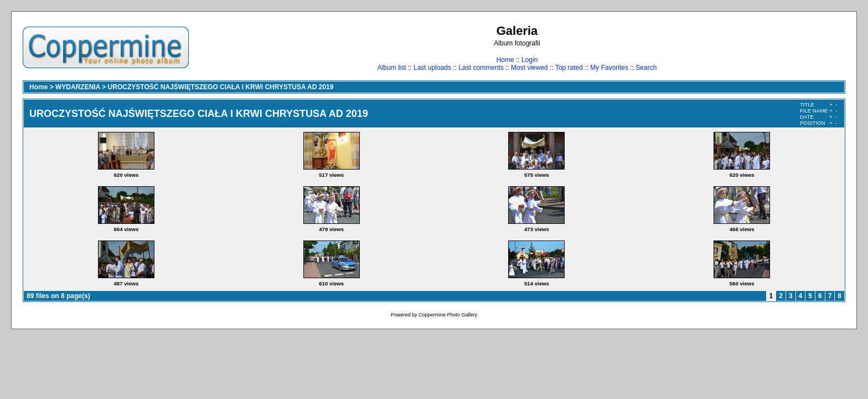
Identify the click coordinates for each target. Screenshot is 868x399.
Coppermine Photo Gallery (448, 315)
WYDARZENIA (78, 87)
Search (646, 68)
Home (505, 60)
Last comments (481, 68)
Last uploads (432, 68)
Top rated (569, 68)
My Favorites (609, 68)
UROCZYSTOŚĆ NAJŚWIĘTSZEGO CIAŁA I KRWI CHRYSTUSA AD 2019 (221, 87)
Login (529, 60)
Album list (392, 68)
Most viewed (529, 68)
